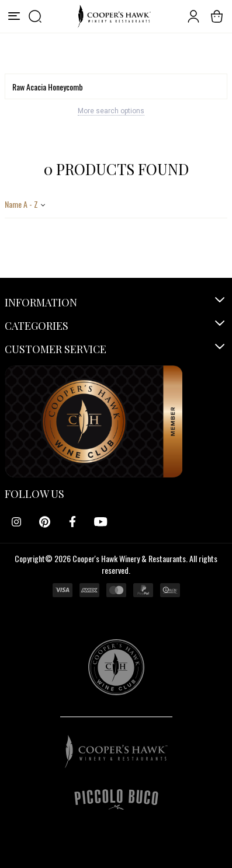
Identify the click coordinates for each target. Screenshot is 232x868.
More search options (111, 111)
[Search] (116, 86)
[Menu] (14, 16)
